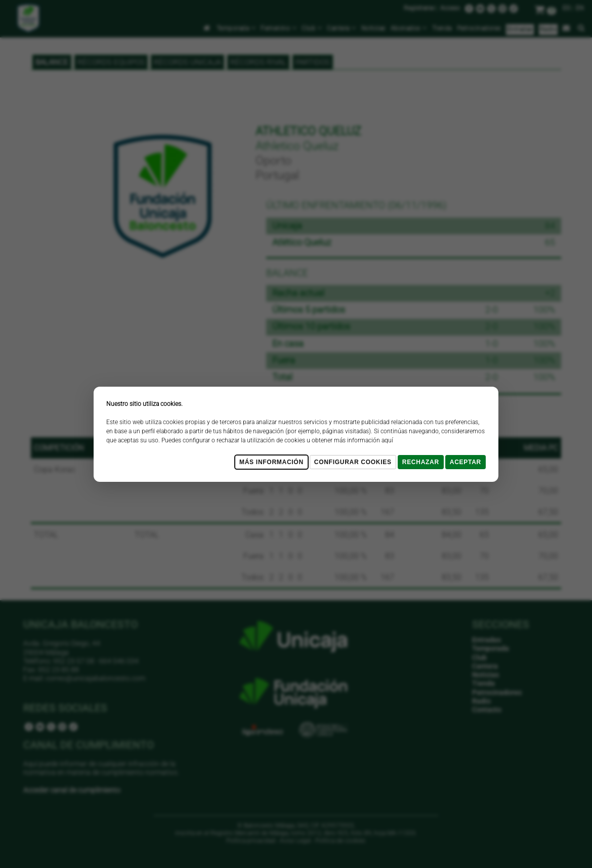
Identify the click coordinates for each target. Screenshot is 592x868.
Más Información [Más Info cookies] (271, 462)
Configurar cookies (353, 462)
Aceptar (466, 462)
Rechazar (421, 462)
